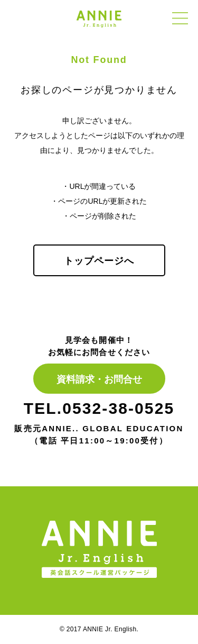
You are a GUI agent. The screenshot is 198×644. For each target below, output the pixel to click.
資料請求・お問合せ (99, 379)
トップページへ (99, 261)
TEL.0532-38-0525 (99, 408)
